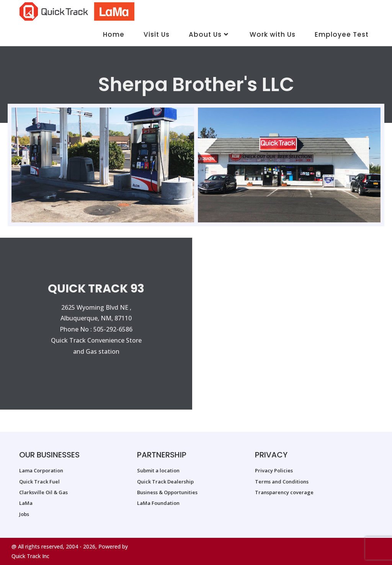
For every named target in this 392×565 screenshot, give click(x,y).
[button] (19, 165)
